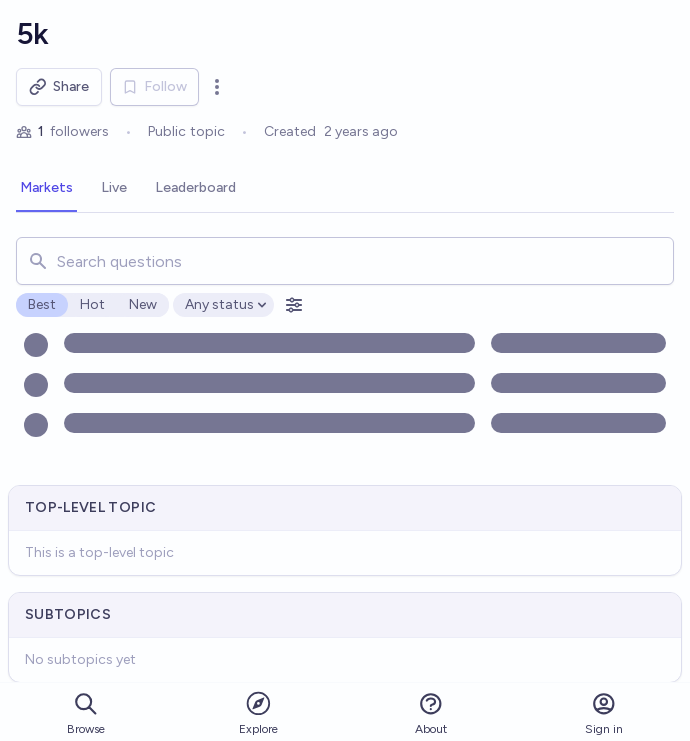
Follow (154, 86)
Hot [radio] (92, 304)
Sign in (604, 713)
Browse (86, 713)
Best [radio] (42, 304)
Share (59, 87)
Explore (258, 712)
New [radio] (143, 304)
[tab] (46, 189)
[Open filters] (294, 305)
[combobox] (345, 261)
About (431, 713)
